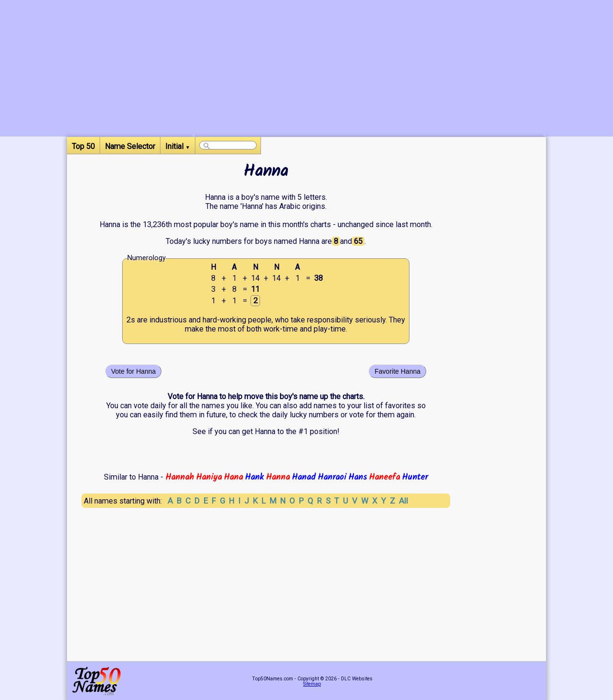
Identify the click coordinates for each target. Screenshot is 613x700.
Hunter (415, 477)
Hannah (180, 477)
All (403, 501)
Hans (358, 477)
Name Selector (130, 146)
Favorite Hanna (397, 371)
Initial (178, 146)
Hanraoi (332, 477)
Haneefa (384, 477)
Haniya (209, 477)
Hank (254, 477)
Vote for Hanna (133, 371)
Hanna (278, 477)
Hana (233, 477)
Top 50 (83, 146)
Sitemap (312, 684)
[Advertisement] (369, 69)
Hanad (304, 477)
